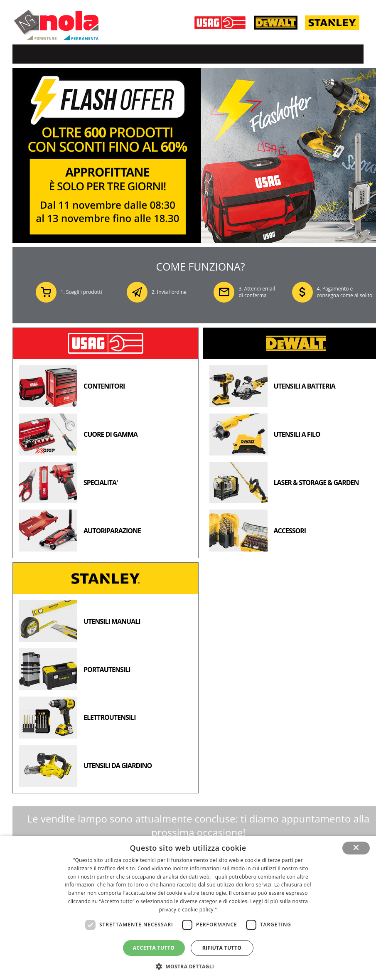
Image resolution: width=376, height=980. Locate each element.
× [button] (356, 848)
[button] (188, 966)
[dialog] (188, 908)
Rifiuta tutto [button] (222, 948)
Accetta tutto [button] (154, 948)
